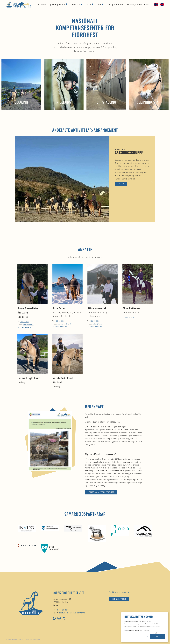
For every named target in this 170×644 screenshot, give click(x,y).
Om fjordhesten (115, 5)
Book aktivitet (119, 599)
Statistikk (147, 631)
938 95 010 (130, 318)
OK (157, 637)
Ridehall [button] (76, 5)
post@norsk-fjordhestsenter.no (72, 613)
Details (145, 636)
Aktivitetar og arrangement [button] (51, 5)
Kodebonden (37, 640)
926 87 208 (95, 321)
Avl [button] (99, 5)
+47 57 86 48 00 (63, 610)
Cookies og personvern (119, 592)
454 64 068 (25, 322)
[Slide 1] (81, 226)
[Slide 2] (85, 226)
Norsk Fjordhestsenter (138, 5)
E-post (121, 184)
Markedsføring (149, 633)
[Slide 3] (89, 226)
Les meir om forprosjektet (101, 492)
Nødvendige (132, 631)
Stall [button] (89, 5)
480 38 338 (60, 321)
